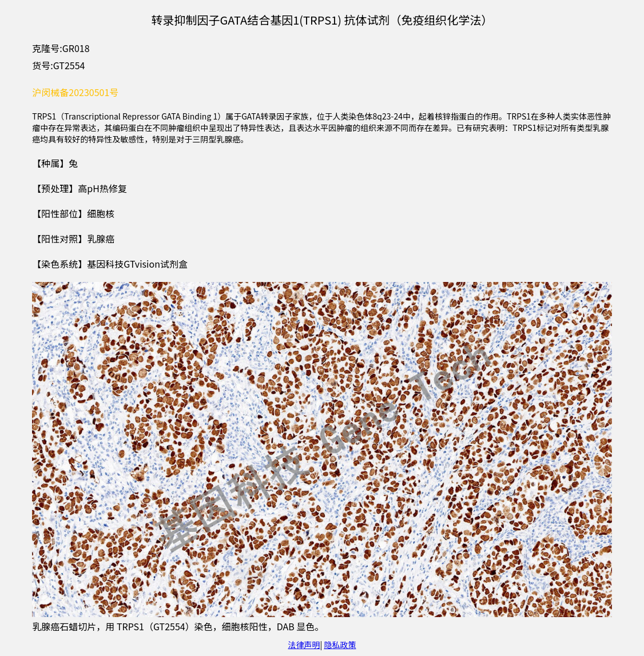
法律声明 (304, 645)
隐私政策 (340, 645)
